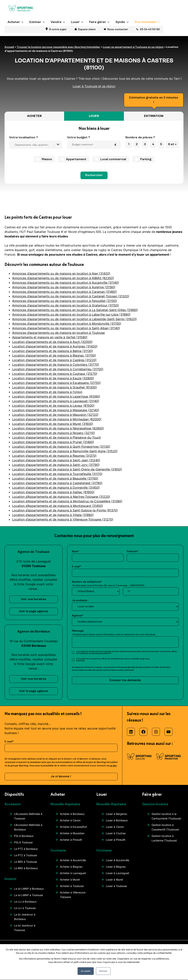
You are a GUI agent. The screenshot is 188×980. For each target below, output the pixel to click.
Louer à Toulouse (116, 886)
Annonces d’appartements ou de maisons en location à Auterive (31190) (64, 287)
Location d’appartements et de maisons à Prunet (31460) (53, 442)
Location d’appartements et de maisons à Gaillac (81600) (53, 492)
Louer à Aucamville (118, 860)
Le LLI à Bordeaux (25, 902)
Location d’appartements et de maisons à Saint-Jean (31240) (56, 460)
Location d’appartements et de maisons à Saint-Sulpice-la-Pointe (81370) (65, 510)
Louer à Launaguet (118, 873)
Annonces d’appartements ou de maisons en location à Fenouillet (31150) (65, 301)
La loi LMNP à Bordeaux (29, 889)
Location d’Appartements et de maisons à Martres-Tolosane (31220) (61, 497)
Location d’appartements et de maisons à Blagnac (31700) (54, 355)
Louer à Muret (114, 880)
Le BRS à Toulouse (26, 862)
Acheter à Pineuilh (71, 840)
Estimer (35, 29)
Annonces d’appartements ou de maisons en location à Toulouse (58, 333)
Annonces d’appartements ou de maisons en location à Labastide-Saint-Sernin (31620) (74, 319)
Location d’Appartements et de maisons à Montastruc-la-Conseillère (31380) (67, 501)
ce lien (113, 766)
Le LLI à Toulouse (25, 908)
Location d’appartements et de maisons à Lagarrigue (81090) (56, 396)
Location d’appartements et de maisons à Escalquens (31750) (56, 383)
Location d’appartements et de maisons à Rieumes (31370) (54, 456)
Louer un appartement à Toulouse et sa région (133, 47)
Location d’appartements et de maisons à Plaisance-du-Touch (57, 437)
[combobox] (36, 145)
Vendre (56, 29)
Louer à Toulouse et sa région (94, 86)
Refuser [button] (103, 971)
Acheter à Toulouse (72, 886)
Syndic (120, 29)
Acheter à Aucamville (73, 860)
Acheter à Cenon (70, 820)
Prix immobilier (146, 29)
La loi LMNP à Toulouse (28, 895)
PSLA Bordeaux (24, 836)
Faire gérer (98, 29)
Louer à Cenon (115, 827)
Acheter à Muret (70, 880)
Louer (75, 29)
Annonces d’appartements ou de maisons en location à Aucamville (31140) (66, 283)
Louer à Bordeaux (117, 820)
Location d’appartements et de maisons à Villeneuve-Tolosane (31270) (63, 519)
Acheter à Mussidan (72, 833)
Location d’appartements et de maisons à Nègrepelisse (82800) (58, 428)
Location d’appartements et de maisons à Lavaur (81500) (53, 406)
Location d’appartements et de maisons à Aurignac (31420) (55, 346)
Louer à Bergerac (117, 814)
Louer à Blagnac (116, 867)
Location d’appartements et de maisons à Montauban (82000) (57, 419)
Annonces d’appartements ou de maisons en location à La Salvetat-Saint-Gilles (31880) (75, 310)
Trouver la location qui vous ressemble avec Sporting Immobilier (58, 47)
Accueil (9, 47)
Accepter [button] (86, 971)
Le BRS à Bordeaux (26, 868)
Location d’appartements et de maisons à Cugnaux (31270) (55, 374)
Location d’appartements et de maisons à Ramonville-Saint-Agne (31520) (65, 451)
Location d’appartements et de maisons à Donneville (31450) (56, 488)
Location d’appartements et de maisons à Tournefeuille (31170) (57, 474)
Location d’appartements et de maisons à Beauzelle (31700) (55, 478)
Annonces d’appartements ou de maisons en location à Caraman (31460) (65, 292)
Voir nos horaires (33, 599)
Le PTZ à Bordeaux (26, 849)
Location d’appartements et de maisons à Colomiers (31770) (56, 365)
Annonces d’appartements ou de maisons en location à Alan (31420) (61, 273)
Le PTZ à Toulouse (26, 855)
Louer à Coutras (116, 833)
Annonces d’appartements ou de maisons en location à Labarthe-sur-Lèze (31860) (71, 314)
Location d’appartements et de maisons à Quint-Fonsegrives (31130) (61, 447)
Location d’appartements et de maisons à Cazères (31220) (54, 360)
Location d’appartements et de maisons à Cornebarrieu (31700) (58, 369)
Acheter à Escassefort (74, 827)
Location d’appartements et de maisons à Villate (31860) (53, 515)
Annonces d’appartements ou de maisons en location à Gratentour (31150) (66, 305)
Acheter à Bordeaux (72, 814)
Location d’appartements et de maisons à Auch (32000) (52, 342)
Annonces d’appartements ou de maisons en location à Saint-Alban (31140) (66, 328)
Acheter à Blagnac (71, 867)
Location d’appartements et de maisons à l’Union (47, 392)
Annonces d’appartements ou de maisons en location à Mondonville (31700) (67, 324)
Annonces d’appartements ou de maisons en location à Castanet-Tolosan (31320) (71, 296)
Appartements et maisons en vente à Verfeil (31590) (50, 337)
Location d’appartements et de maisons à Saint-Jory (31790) (56, 465)
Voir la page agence (33, 611)
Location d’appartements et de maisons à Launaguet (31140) (56, 401)
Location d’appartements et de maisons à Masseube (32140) (56, 410)
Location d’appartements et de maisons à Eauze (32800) (53, 378)
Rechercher (94, 175)
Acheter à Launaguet (73, 873)
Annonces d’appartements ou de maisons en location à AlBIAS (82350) (63, 278)
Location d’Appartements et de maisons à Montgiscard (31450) (58, 506)
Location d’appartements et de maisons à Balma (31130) (53, 351)
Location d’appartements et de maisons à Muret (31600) (53, 424)
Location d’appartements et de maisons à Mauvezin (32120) (55, 415)
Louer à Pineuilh (116, 840)
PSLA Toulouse (23, 842)
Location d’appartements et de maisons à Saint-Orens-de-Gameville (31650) (67, 469)
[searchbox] (37, 145)
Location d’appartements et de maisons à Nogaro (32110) (54, 433)
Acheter (14, 29)
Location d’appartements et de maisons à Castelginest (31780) (57, 483)
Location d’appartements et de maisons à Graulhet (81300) (55, 387)
